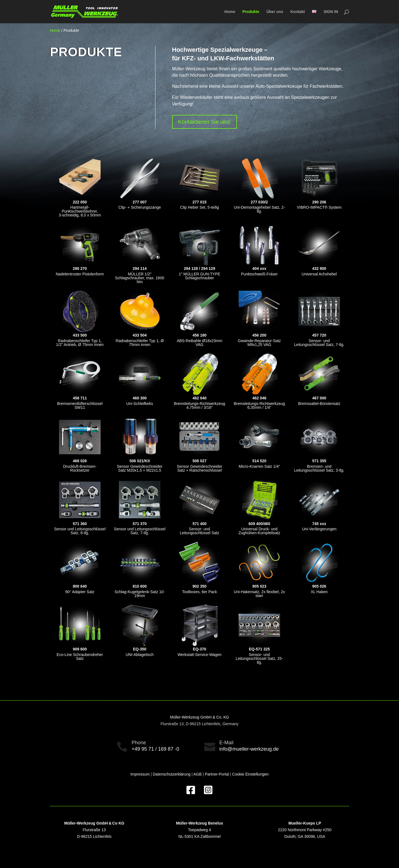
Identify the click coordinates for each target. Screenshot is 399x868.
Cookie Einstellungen (250, 774)
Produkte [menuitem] (251, 12)
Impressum (140, 774)
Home (55, 30)
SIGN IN (331, 12)
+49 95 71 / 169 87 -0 (155, 749)
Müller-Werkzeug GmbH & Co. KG (200, 717)
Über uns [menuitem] (275, 12)
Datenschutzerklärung (172, 774)
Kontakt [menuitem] (298, 12)
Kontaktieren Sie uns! (204, 122)
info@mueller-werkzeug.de (249, 749)
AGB (198, 774)
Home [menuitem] (230, 12)
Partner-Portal (217, 774)
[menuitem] (314, 16)
